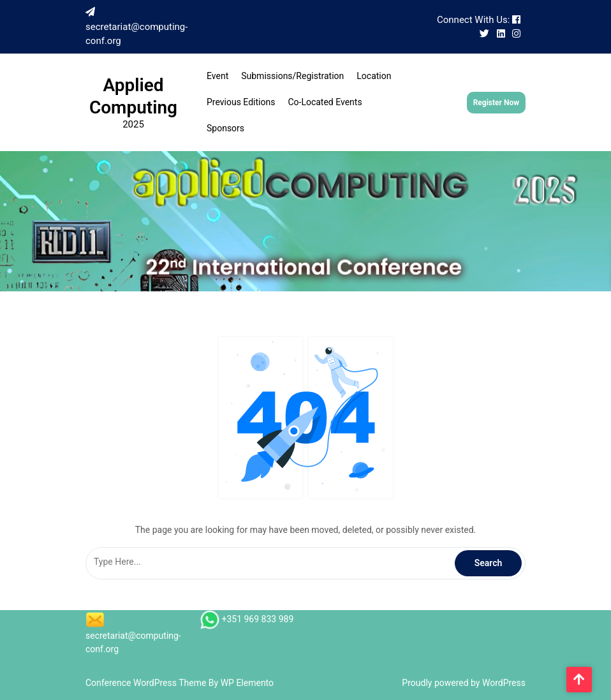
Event (217, 76)
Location (374, 76)
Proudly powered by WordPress (464, 683)
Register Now (496, 103)
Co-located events (325, 102)
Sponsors (225, 128)
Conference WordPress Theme (147, 683)
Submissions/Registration (292, 76)
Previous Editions (241, 102)
